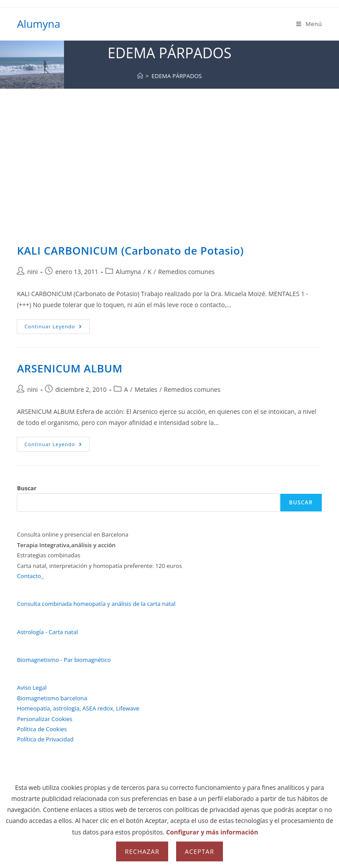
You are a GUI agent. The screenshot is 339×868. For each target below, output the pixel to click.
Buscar (26, 488)
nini (32, 272)
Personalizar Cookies (45, 719)
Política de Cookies (42, 729)
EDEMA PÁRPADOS (177, 76)
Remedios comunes (186, 272)
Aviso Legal (32, 688)
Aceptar (200, 851)
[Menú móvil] (309, 24)
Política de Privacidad (45, 739)
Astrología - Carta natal (47, 632)
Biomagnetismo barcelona (52, 698)
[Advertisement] (169, 155)
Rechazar (142, 851)
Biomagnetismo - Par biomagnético (64, 660)
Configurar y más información (212, 832)
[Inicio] (140, 76)
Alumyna (38, 24)
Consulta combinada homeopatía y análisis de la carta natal (96, 604)
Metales (146, 389)
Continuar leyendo (57, 328)
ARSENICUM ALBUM (70, 368)
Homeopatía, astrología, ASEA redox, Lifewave (78, 708)
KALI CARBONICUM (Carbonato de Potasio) (130, 250)
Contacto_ (30, 576)
